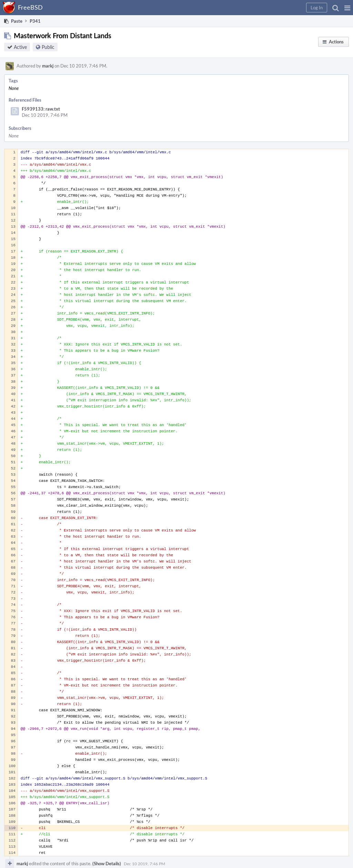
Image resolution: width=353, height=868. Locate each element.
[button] (347, 8)
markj (48, 66)
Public (48, 47)
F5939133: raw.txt (41, 109)
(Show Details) (107, 864)
